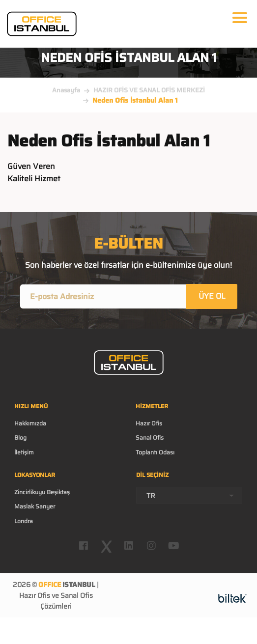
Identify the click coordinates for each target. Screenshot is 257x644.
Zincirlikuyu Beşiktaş (42, 492)
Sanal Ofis (150, 437)
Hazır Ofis (149, 423)
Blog (20, 437)
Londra (24, 521)
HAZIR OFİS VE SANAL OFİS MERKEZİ (149, 90)
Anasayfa (66, 90)
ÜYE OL (212, 296)
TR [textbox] (151, 496)
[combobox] (189, 495)
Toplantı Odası (155, 452)
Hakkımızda (30, 423)
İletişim (24, 452)
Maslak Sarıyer (35, 506)
